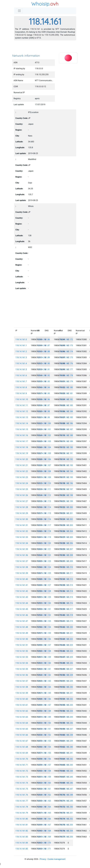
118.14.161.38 (22, 567)
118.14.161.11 (22, 405)
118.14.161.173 (66, 345)
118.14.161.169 (44, 837)
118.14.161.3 (21, 357)
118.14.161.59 (22, 693)
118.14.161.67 (22, 741)
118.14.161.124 (44, 567)
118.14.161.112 (44, 495)
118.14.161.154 (44, 747)
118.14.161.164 (44, 807)
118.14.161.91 (44, 369)
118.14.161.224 (66, 651)
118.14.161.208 (66, 555)
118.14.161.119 (44, 537)
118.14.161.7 (21, 381)
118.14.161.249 (66, 801)
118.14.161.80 (22, 819)
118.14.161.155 (44, 753)
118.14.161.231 (66, 693)
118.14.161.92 (44, 375)
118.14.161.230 (66, 687)
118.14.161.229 (66, 681)
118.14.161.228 (66, 675)
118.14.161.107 (44, 465)
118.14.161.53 (22, 657)
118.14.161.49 (22, 633)
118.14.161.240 (66, 747)
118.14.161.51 (22, 645)
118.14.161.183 (66, 405)
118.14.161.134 (44, 627)
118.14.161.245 (66, 777)
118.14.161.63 (22, 717)
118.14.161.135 (44, 633)
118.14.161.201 (66, 513)
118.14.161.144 (44, 687)
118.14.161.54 (22, 663)
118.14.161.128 (44, 591)
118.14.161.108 (44, 471)
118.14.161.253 (66, 825)
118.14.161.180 (66, 387)
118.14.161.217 (66, 609)
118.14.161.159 (44, 777)
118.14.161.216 (66, 603)
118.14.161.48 (22, 627)
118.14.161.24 (22, 483)
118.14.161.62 (22, 711)
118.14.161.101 (44, 429)
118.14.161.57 (22, 681)
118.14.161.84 (22, 843)
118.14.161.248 (66, 795)
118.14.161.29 (22, 513)
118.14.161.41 (22, 585)
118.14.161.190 (66, 447)
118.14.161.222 (66, 639)
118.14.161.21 (22, 465)
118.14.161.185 (66, 417)
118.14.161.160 (44, 783)
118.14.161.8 (21, 387)
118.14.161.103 (44, 441)
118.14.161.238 (66, 735)
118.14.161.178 (66, 375)
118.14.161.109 (44, 477)
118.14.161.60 (22, 699)
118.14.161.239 (66, 741)
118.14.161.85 (22, 849)
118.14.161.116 (44, 519)
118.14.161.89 (44, 357)
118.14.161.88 (44, 351)
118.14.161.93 (44, 381)
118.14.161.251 (66, 813)
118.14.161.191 (66, 453)
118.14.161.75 (22, 789)
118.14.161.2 (21, 351)
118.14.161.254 (66, 831)
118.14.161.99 (44, 417)
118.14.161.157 (44, 765)
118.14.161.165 (44, 813)
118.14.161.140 (44, 663)
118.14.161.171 (44, 849)
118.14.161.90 (44, 363)
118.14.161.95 (44, 393)
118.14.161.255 (66, 837)
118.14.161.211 (66, 573)
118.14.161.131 (44, 609)
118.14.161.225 (66, 657)
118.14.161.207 (66, 549)
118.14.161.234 (66, 711)
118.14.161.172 (66, 339)
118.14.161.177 (66, 369)
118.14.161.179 (66, 381)
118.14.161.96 (44, 399)
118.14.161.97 (44, 405)
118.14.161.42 (22, 591)
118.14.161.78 (22, 807)
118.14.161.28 (22, 507)
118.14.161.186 (66, 423)
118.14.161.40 (22, 579)
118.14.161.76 (22, 795)
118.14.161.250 (66, 807)
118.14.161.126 (44, 579)
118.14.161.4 (21, 363)
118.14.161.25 (22, 489)
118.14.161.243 (66, 765)
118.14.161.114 (44, 507)
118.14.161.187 (66, 429)
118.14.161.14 (22, 423)
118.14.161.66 (22, 735)
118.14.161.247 (66, 789)
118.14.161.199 (66, 501)
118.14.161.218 (66, 615)
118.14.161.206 (66, 543)
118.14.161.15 (22, 429)
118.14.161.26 (22, 495)
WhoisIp (40, 4)
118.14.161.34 (22, 543)
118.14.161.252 (66, 819)
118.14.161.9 (21, 393)
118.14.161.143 (44, 681)
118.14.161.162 (44, 795)
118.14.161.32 (22, 531)
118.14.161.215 (66, 597)
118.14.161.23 (22, 477)
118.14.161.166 (44, 819)
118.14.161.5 (21, 369)
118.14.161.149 (44, 717)
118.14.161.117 (44, 525)
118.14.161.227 (66, 669)
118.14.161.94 (44, 387)
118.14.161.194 (66, 471)
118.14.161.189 (66, 441)
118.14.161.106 (44, 459)
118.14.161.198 (66, 495)
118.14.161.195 (66, 477)
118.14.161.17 (22, 441)
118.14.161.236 (66, 723)
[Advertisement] (45, 48)
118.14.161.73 (22, 777)
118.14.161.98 (44, 411)
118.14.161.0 (21, 339)
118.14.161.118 (44, 531)
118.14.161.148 (44, 711)
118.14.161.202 (66, 519)
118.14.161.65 (22, 729)
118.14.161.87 (44, 345)
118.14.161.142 (44, 675)
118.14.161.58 (22, 687)
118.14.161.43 (22, 597)
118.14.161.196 (66, 483)
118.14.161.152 (44, 735)
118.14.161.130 (44, 603)
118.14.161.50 (22, 639)
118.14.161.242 (66, 759)
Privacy (43, 859)
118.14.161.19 (22, 453)
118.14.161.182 (66, 399)
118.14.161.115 (44, 513)
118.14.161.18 (22, 447)
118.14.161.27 (22, 501)
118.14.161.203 (66, 525)
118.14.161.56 (22, 675)
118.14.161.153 (44, 741)
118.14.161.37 (22, 561)
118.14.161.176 (66, 363)
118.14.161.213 (66, 585)
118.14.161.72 (22, 771)
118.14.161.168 (44, 831)
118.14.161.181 (66, 393)
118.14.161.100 (44, 423)
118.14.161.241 (66, 753)
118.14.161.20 (22, 459)
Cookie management (56, 859)
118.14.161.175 (66, 357)
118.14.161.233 (66, 705)
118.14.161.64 (22, 723)
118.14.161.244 (66, 771)
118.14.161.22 (22, 471)
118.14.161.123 (44, 561)
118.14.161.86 (44, 339)
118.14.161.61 (22, 705)
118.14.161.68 (22, 747)
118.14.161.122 (44, 555)
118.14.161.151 (44, 729)
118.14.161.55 (22, 669)
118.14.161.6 (21, 375)
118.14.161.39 (22, 573)
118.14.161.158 (44, 771)
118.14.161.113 (44, 501)
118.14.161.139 (44, 657)
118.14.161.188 (66, 435)
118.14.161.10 (22, 399)
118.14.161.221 (66, 633)
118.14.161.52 (22, 651)
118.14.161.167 (44, 825)
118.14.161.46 (22, 615)
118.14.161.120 (44, 543)
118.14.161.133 (44, 621)
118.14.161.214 (66, 591)
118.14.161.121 (44, 549)
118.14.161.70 (22, 759)
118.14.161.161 (44, 789)
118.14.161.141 (44, 669)
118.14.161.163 (44, 801)
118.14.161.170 (44, 843)
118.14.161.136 (44, 639)
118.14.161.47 (22, 621)
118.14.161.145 (44, 693)
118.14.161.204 (66, 531)
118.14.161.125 (44, 573)
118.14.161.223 (66, 645)
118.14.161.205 (66, 537)
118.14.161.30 (22, 519)
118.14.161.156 (44, 759)
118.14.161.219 (66, 621)
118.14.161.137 (44, 645)
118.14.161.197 (66, 489)
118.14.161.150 (44, 723)
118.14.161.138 (44, 651)
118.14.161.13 (22, 417)
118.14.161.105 (44, 453)
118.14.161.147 (44, 705)
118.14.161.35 (22, 549)
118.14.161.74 (22, 783)
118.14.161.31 (22, 525)
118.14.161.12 (22, 411)
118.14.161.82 (22, 831)
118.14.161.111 (44, 489)
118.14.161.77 (22, 801)
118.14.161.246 (66, 783)
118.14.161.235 (66, 717)
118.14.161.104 (44, 447)
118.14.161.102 (44, 435)
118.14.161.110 (44, 483)
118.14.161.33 (22, 537)
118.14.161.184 (66, 411)
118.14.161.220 (66, 627)
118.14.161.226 (66, 663)
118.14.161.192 (66, 459)
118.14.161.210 (66, 567)
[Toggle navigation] (19, 11)
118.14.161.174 (66, 351)
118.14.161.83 (22, 837)
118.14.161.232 (66, 699)
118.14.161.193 (66, 465)
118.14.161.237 (66, 729)
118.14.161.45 (22, 609)
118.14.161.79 (22, 813)
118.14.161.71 (22, 765)
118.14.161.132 (44, 615)
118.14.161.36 (22, 555)
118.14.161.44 (22, 603)
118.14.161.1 (21, 345)
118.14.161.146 (44, 699)
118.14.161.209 (66, 561)
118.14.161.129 (44, 597)
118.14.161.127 (44, 585)
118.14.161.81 (22, 825)
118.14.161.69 (22, 753)
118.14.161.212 (66, 579)
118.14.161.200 (66, 507)
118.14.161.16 (22, 435)
